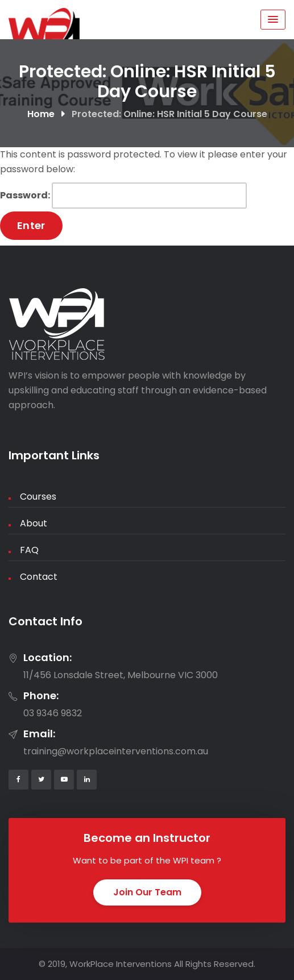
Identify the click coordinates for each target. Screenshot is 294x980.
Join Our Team (147, 892)
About (34, 523)
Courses (38, 497)
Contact (39, 577)
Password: (123, 196)
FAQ (29, 550)
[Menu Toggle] (273, 20)
